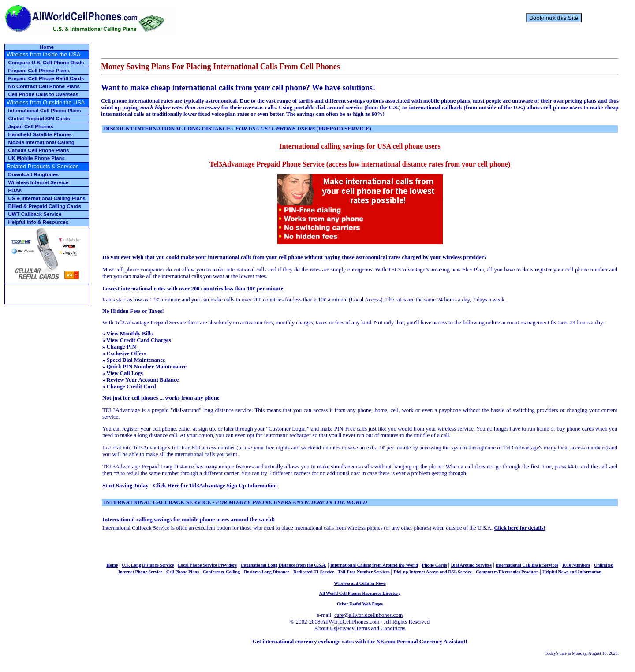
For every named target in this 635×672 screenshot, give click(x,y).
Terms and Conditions (380, 628)
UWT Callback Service (35, 214)
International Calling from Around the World (374, 565)
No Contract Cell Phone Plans (44, 86)
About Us (325, 628)
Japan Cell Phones (30, 126)
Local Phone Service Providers (207, 565)
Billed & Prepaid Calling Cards (45, 206)
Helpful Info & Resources (38, 222)
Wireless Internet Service (38, 182)
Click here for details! (519, 528)
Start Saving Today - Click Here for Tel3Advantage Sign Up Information (190, 486)
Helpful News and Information (572, 572)
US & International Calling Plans (47, 198)
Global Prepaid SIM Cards (39, 119)
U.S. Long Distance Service (148, 565)
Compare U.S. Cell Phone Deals (46, 63)
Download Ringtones (33, 174)
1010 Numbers (576, 565)
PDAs (15, 190)
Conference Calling (221, 572)
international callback (436, 108)
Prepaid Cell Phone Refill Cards (46, 78)
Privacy (346, 628)
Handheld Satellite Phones (40, 134)
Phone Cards (435, 565)
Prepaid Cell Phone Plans (39, 71)
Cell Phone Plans (183, 572)
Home (47, 47)
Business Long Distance (267, 572)
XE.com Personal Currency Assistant (421, 642)
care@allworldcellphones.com (369, 615)
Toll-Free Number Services (364, 572)
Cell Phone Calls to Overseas (43, 94)
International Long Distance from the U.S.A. (284, 565)
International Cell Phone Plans (45, 111)
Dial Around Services (471, 565)
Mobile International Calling (41, 142)
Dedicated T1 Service (314, 572)
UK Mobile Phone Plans (36, 158)
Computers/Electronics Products (507, 572)
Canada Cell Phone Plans (38, 150)
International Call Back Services (527, 565)
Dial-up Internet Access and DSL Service (433, 572)
